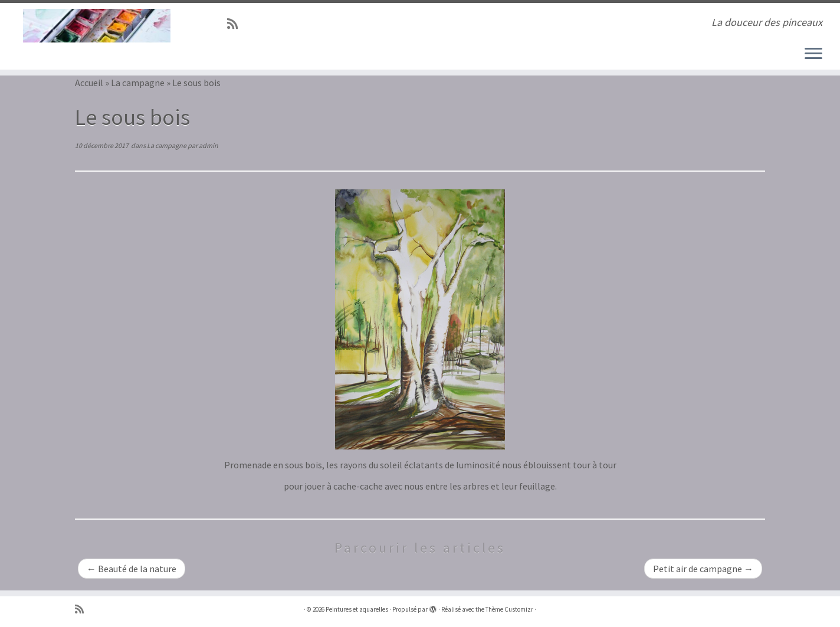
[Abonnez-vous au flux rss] (236, 24)
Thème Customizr (509, 609)
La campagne (138, 83)
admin (209, 145)
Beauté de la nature (132, 569)
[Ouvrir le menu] (813, 54)
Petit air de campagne (703, 569)
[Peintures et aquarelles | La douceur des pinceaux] (97, 26)
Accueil (89, 83)
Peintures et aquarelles (357, 609)
